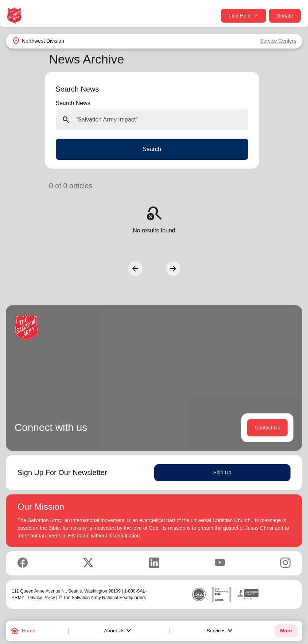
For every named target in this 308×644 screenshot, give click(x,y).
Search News (73, 103)
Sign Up (222, 473)
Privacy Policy (41, 598)
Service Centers (278, 41)
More (286, 631)
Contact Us (267, 428)
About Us (119, 631)
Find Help (243, 16)
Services (221, 631)
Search (152, 149)
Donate (285, 16)
